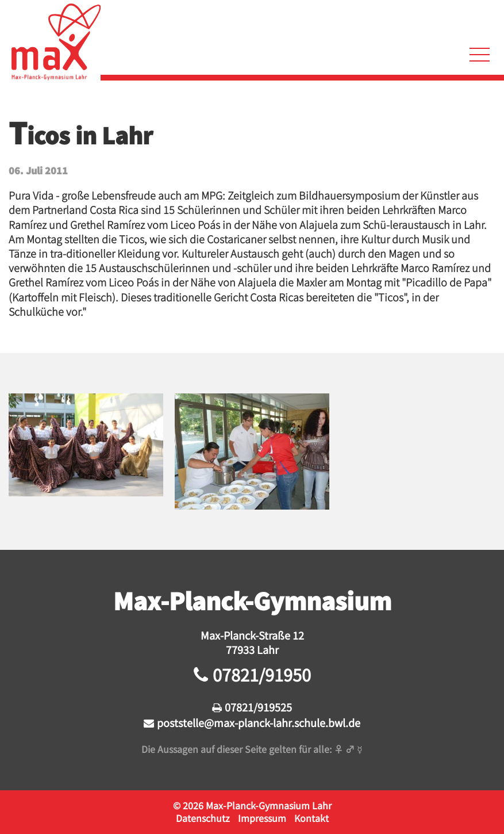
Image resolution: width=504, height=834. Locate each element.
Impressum (262, 818)
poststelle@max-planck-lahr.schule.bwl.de (259, 722)
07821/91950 (262, 674)
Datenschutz (203, 818)
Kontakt (311, 818)
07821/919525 (258, 707)
